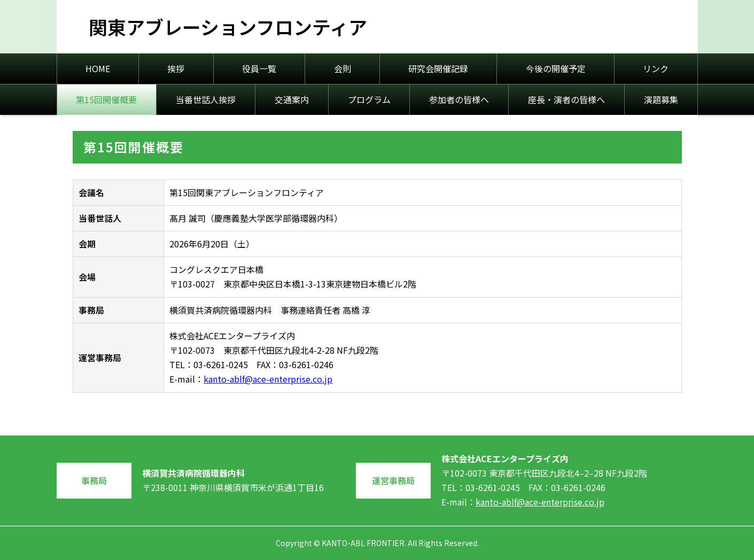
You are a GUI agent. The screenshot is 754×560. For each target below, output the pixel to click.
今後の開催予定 (556, 68)
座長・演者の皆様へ (566, 99)
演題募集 (661, 99)
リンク (656, 68)
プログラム (369, 99)
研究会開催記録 (438, 68)
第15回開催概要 (106, 99)
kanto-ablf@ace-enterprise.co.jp (268, 379)
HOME (98, 68)
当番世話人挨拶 (206, 99)
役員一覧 (259, 68)
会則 (343, 68)
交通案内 (292, 99)
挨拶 (176, 68)
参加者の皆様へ (459, 99)
